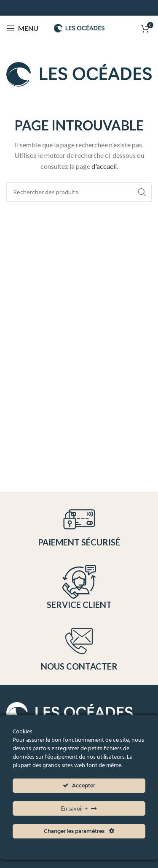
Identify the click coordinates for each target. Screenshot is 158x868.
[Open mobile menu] (22, 28)
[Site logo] (79, 27)
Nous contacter (79, 666)
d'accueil (104, 166)
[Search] (79, 192)
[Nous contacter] (79, 641)
